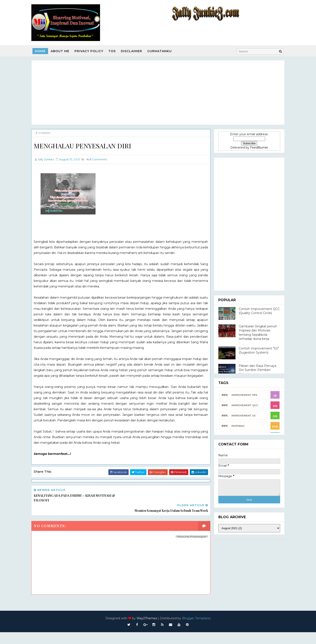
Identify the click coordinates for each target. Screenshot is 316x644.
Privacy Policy (92, 51)
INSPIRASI (235, 425)
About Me (63, 51)
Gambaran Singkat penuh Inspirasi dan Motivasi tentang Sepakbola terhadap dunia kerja (255, 332)
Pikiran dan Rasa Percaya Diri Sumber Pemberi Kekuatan (254, 370)
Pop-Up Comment (186, 549)
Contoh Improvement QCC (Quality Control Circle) (256, 311)
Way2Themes (147, 630)
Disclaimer (135, 51)
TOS (115, 51)
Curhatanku (163, 51)
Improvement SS (240, 415)
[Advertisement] (158, 92)
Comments (102, 159)
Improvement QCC (241, 405)
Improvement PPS (241, 395)
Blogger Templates (196, 630)
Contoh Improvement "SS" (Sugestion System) (256, 350)
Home (43, 51)
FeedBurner (256, 147)
